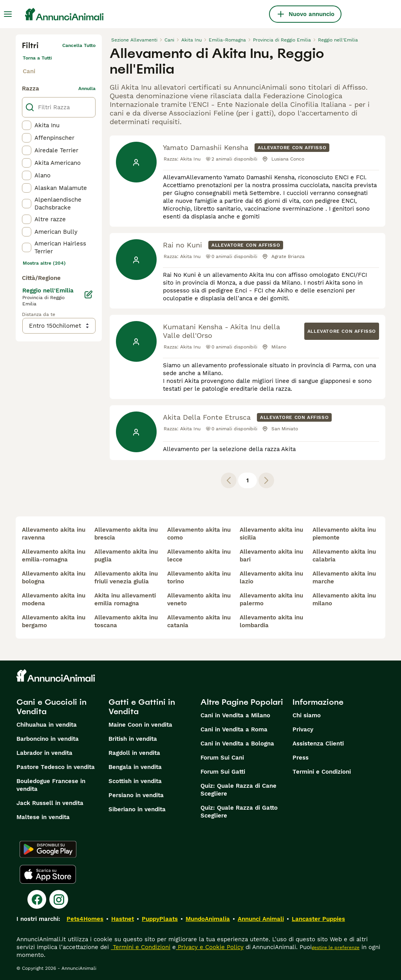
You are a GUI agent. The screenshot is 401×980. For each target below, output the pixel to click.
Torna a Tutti (37, 58)
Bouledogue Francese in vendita (51, 785)
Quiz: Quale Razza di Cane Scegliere (238, 790)
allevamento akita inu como (199, 534)
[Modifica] (88, 294)
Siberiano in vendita (137, 809)
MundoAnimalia (208, 919)
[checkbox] (27, 125)
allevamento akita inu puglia (126, 556)
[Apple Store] (48, 874)
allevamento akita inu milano (344, 599)
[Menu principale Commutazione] (8, 14)
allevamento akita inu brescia (126, 534)
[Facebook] (37, 899)
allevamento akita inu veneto (199, 599)
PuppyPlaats (160, 919)
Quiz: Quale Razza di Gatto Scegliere (239, 812)
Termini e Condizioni (322, 772)
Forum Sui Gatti (223, 772)
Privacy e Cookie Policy (210, 947)
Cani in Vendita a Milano (235, 715)
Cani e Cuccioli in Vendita (51, 707)
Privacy (303, 729)
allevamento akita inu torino (199, 578)
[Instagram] (59, 899)
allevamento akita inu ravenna (54, 534)
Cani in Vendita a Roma (234, 729)
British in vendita (133, 739)
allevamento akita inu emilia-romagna (54, 556)
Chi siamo (307, 715)
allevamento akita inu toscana (126, 621)
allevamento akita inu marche (344, 578)
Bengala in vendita (135, 767)
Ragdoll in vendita (134, 753)
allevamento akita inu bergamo (54, 621)
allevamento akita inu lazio (271, 578)
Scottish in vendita (135, 781)
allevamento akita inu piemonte (344, 534)
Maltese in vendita (43, 817)
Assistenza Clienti (318, 744)
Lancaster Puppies (318, 919)
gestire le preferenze (336, 948)
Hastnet (123, 919)
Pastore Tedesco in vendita (56, 767)
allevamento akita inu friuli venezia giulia (126, 578)
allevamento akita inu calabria (344, 556)
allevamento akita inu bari (271, 556)
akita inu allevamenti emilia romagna (125, 599)
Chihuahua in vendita (47, 725)
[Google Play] (48, 849)
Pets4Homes (85, 919)
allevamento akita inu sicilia (271, 534)
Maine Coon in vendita (140, 725)
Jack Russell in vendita (50, 803)
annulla (87, 88)
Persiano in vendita (136, 795)
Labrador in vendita (44, 753)
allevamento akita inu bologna (54, 578)
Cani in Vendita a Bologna (237, 744)
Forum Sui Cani (222, 758)
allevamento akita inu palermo (271, 599)
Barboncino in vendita (48, 739)
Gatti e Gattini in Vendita (142, 707)
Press (301, 758)
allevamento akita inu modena (54, 599)
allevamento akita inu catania (199, 621)
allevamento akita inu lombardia (271, 621)
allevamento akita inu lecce (199, 556)
